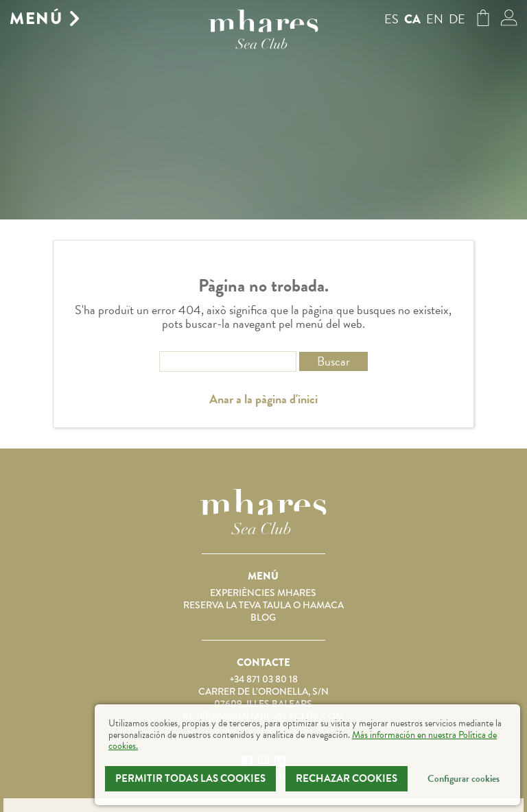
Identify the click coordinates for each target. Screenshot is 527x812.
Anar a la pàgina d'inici (263, 399)
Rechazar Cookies (347, 778)
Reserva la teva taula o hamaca (263, 605)
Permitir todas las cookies (190, 778)
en (435, 19)
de (457, 19)
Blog (263, 617)
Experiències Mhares (263, 593)
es (391, 19)
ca (412, 19)
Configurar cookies (464, 779)
